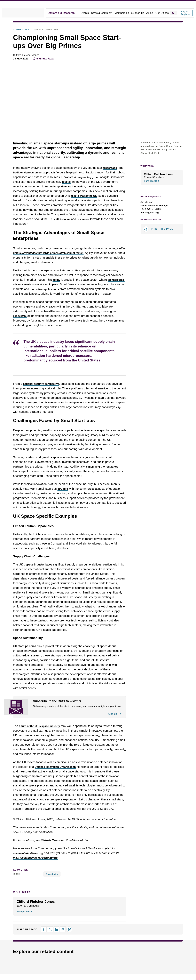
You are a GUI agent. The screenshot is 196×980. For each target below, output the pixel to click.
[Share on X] (47, 938)
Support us (140, 13)
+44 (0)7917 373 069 (150, 209)
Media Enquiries (149, 196)
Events (90, 13)
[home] (28, 13)
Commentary (20, 30)
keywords (19, 878)
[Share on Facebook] (41, 938)
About (151, 13)
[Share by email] (60, 938)
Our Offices (163, 13)
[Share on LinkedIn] (54, 938)
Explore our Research (70, 13)
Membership (125, 13)
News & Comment (106, 13)
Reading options (150, 220)
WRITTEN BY (147, 166)
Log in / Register (185, 13)
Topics (16, 882)
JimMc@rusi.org (150, 213)
